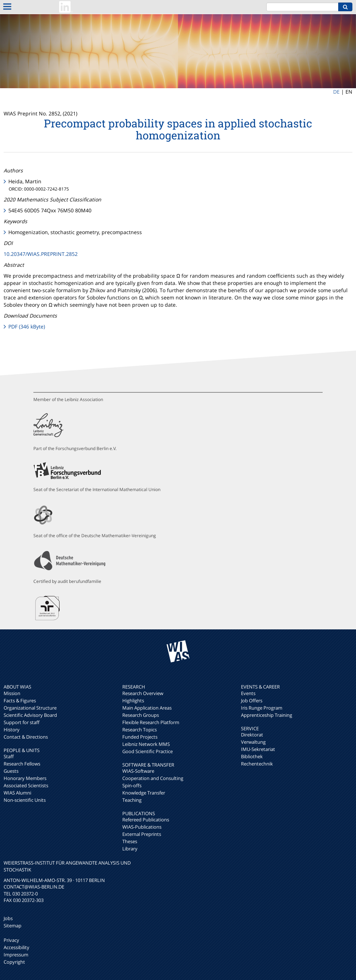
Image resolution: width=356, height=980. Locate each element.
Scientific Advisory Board (30, 715)
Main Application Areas (147, 708)
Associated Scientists (26, 785)
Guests (11, 771)
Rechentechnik (257, 764)
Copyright (14, 962)
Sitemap (13, 926)
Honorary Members (25, 778)
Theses (130, 841)
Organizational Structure (30, 708)
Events (248, 693)
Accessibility (17, 947)
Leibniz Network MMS (146, 744)
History (12, 730)
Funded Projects (140, 737)
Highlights (133, 701)
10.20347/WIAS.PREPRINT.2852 (41, 254)
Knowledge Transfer (144, 793)
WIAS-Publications (142, 827)
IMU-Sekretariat (258, 749)
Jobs (8, 918)
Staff (9, 756)
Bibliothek (252, 756)
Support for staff (22, 722)
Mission (12, 693)
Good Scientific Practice (148, 751)
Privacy (11, 940)
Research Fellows (22, 764)
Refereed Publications (146, 820)
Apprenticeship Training (267, 715)
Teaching (132, 800)
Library (130, 849)
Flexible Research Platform (151, 722)
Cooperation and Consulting (153, 778)
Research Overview (143, 693)
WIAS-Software (138, 771)
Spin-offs (132, 785)
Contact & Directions (26, 737)
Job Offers (252, 701)
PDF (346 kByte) (27, 326)
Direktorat (252, 735)
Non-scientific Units (25, 800)
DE (336, 92)
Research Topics (140, 730)
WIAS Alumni (17, 793)
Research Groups (141, 715)
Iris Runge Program (262, 708)
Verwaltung (253, 742)
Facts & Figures (20, 701)
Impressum (16, 955)
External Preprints (142, 834)
